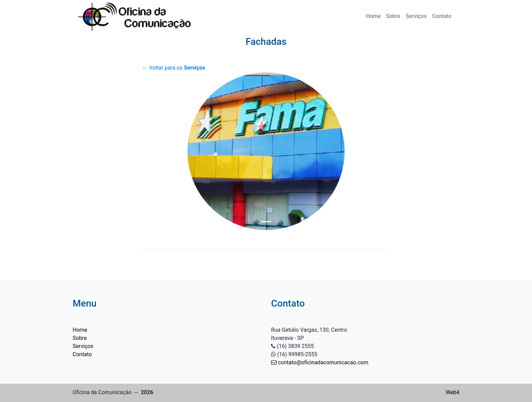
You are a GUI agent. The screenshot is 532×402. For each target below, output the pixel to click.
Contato (442, 16)
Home (373, 16)
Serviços (416, 16)
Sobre (393, 16)
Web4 (453, 392)
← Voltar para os (174, 68)
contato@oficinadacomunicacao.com (320, 362)
